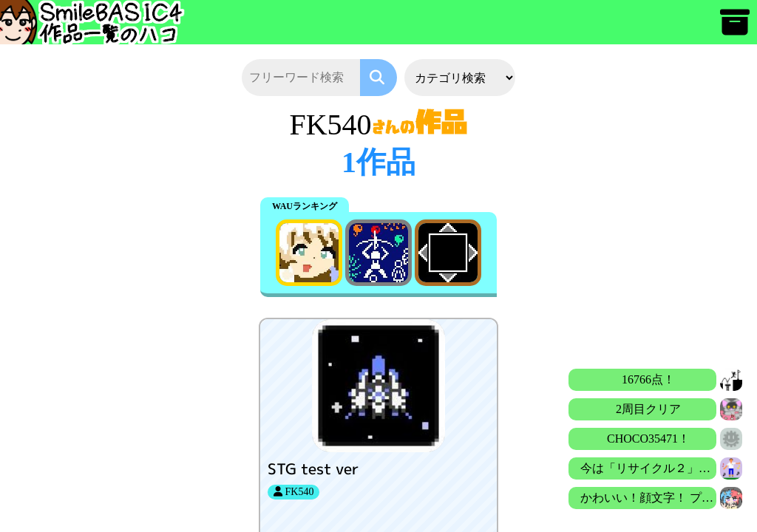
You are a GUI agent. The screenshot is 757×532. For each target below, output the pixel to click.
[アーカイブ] (735, 29)
